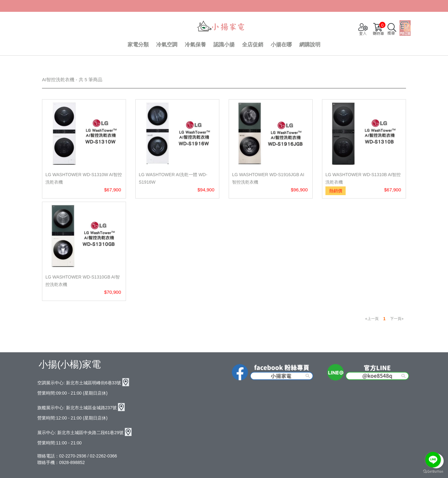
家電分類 (138, 45)
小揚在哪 (281, 45)
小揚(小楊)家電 (70, 364)
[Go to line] (433, 460)
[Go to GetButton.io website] (433, 472)
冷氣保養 (195, 45)
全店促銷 (253, 45)
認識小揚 (224, 45)
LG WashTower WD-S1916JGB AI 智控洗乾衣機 (268, 178)
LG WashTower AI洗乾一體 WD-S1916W (173, 178)
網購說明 (310, 45)
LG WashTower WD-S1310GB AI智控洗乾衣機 (83, 281)
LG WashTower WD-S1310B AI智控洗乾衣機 (363, 178)
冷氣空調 (167, 45)
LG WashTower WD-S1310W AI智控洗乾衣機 (84, 178)
